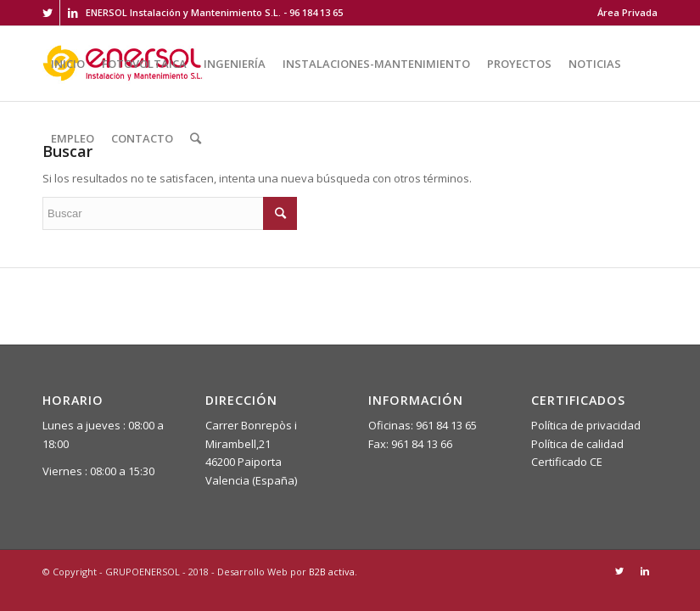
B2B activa (332, 572)
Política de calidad (577, 444)
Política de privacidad (586, 425)
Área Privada (627, 12)
